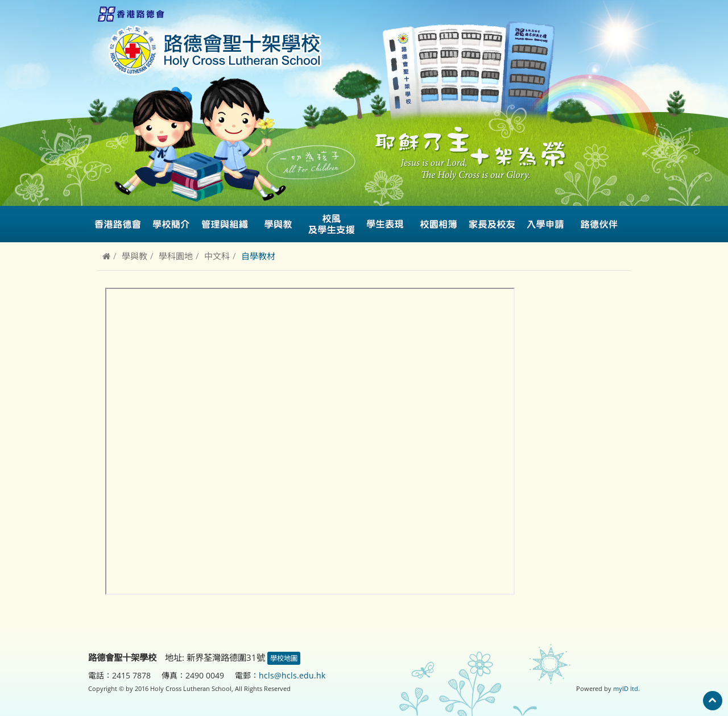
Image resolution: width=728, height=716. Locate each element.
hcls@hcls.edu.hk (292, 675)
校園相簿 (439, 224)
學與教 (135, 256)
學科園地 (176, 256)
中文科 (217, 256)
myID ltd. (626, 688)
